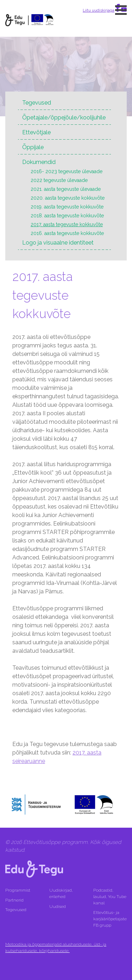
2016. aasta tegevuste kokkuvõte (67, 233)
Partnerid (14, 900)
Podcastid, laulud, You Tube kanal (110, 897)
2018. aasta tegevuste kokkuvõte (67, 216)
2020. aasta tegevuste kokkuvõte (68, 198)
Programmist (18, 890)
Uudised (58, 906)
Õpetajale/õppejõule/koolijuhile (64, 118)
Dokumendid (39, 162)
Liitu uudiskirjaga (99, 10)
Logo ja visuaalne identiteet (58, 243)
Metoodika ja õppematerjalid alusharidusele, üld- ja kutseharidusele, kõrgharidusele (56, 947)
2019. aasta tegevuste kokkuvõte (67, 207)
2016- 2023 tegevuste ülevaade (67, 171)
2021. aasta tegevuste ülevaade (66, 189)
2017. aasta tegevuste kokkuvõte (67, 224)
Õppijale (33, 147)
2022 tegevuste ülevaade (59, 180)
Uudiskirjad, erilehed (61, 893)
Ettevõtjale (36, 132)
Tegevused (37, 103)
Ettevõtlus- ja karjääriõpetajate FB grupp (110, 919)
